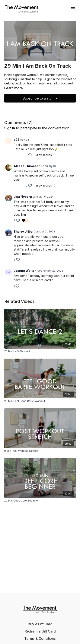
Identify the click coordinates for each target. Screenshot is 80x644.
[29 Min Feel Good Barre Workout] (40, 401)
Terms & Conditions (40, 638)
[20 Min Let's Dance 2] (40, 351)
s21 (16, 140)
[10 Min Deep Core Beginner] (40, 501)
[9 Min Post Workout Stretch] (40, 451)
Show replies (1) (45, 155)
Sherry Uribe (23, 232)
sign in (10, 128)
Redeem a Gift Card (40, 631)
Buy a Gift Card (40, 624)
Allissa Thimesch (27, 166)
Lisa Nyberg (23, 197)
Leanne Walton (25, 271)
